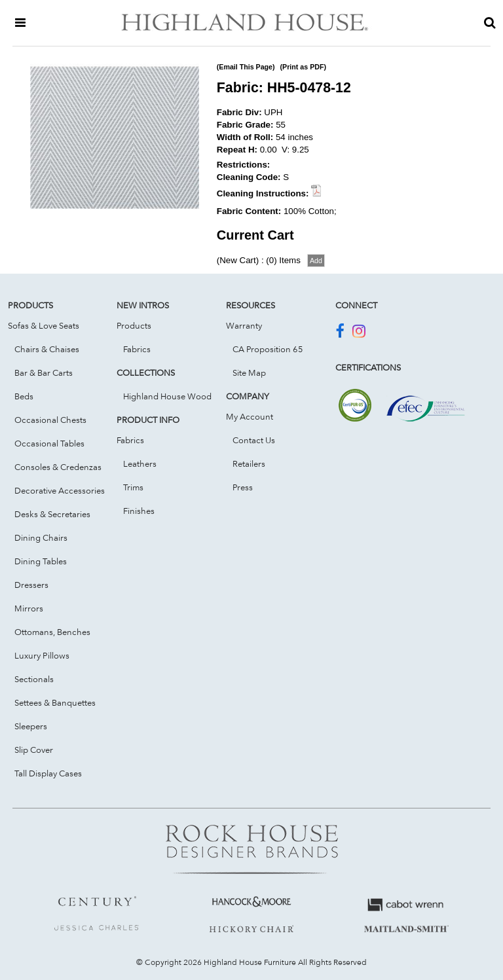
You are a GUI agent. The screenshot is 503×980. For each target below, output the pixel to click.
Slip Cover (34, 750)
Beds (24, 396)
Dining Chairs (41, 537)
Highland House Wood (167, 396)
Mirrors (29, 608)
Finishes (139, 511)
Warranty (244, 325)
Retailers (249, 463)
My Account (250, 416)
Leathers (140, 463)
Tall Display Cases (48, 773)
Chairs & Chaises (47, 349)
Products (134, 325)
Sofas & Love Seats (44, 325)
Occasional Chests (50, 420)
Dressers (31, 585)
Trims (133, 487)
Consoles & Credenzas (58, 467)
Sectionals (34, 679)
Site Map (249, 372)
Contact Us (254, 440)
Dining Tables (41, 561)
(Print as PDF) (303, 67)
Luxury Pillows (42, 655)
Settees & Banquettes (55, 702)
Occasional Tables (49, 443)
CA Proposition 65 (268, 349)
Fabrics (137, 349)
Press (243, 487)
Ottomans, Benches (52, 632)
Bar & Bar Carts (44, 372)
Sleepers (31, 726)
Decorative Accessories (60, 490)
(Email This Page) (246, 67)
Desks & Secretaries (52, 514)
